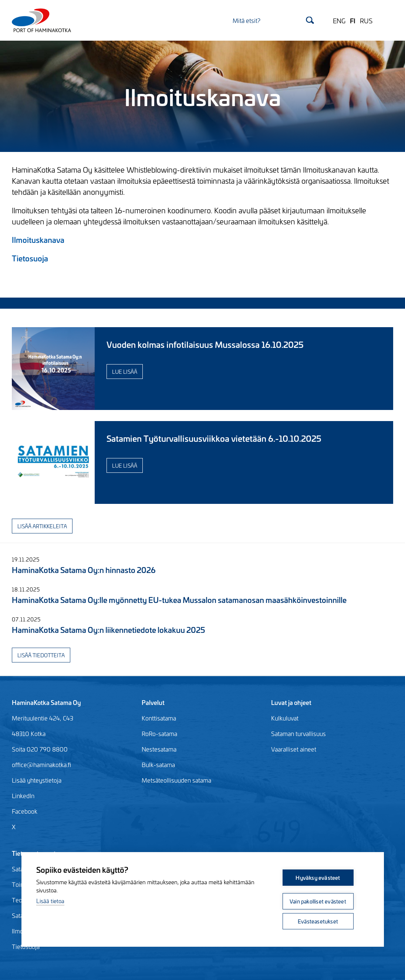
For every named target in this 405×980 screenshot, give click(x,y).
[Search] (273, 20)
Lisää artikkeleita (42, 526)
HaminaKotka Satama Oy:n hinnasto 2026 (84, 569)
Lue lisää (125, 371)
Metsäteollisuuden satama (176, 780)
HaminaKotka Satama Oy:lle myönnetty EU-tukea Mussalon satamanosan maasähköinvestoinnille (179, 599)
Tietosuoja (30, 258)
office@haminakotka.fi (41, 764)
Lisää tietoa (50, 901)
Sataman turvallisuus (298, 733)
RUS (366, 20)
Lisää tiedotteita (41, 655)
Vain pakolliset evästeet (318, 901)
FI (353, 20)
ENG (339, 20)
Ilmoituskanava (38, 239)
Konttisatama (159, 718)
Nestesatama (159, 749)
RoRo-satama (159, 733)
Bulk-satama (158, 764)
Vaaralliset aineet (294, 749)
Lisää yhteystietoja (37, 780)
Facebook (25, 811)
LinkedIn (23, 796)
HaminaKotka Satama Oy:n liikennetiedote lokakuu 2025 (108, 629)
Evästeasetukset (318, 921)
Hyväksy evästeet (318, 877)
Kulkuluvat (285, 718)
